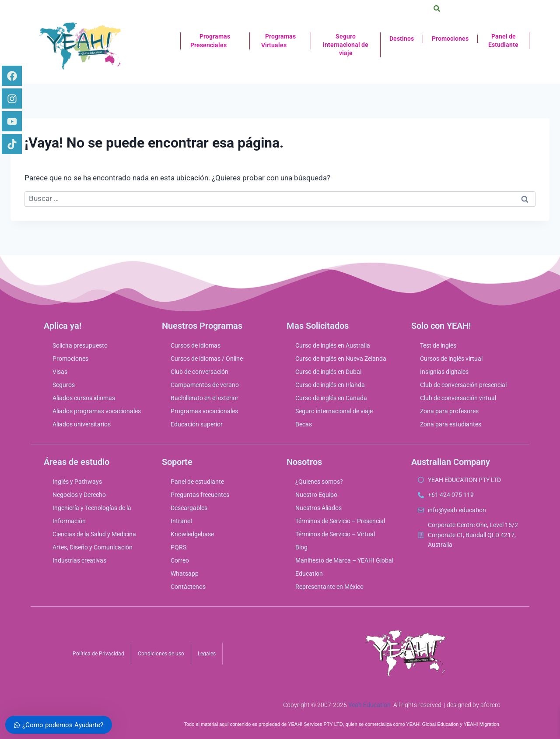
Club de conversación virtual (458, 398)
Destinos (402, 39)
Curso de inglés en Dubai (328, 372)
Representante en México (329, 587)
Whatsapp (185, 574)
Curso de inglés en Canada (331, 398)
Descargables (189, 508)
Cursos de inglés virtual (451, 359)
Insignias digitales (444, 372)
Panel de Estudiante (503, 40)
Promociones (450, 39)
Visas (60, 372)
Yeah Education (369, 705)
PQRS (178, 547)
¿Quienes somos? (319, 482)
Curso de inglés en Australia (333, 345)
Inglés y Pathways (77, 482)
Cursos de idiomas (196, 345)
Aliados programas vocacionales (97, 411)
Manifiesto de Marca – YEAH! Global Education (344, 567)
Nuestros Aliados (318, 508)
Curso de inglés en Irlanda (330, 385)
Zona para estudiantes (451, 424)
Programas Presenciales (215, 41)
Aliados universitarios (82, 424)
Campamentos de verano (205, 385)
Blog (301, 547)
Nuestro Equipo (316, 495)
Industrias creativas (79, 560)
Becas (304, 424)
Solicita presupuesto (80, 345)
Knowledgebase (192, 534)
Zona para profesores (449, 411)
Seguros (64, 385)
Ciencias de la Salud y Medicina (94, 534)
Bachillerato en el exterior (205, 398)
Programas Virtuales (280, 41)
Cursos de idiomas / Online (207, 359)
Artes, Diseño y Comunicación (93, 547)
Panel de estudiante (197, 482)
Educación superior (197, 424)
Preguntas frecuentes (200, 495)
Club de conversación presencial (463, 385)
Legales (207, 654)
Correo (180, 560)
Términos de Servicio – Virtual (335, 534)
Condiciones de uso (161, 654)
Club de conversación (199, 372)
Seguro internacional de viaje (346, 45)
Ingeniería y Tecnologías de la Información (92, 514)
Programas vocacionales (204, 411)
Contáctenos (188, 587)
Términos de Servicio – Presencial (340, 521)
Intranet (182, 521)
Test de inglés (438, 345)
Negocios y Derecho (79, 495)
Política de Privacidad (98, 654)
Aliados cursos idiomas (84, 398)
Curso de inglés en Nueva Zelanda (341, 359)
